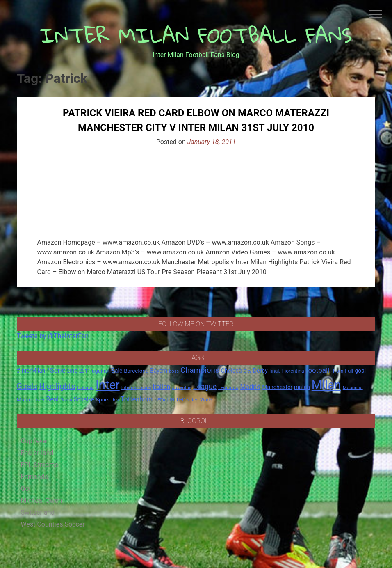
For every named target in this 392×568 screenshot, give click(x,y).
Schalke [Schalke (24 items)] (84, 399)
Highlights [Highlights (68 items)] (57, 386)
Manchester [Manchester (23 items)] (277, 387)
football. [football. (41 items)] (319, 370)
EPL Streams (40, 465)
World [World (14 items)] (206, 400)
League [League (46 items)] (205, 387)
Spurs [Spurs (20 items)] (103, 400)
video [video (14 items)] (193, 400)
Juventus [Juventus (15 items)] (182, 387)
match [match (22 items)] (302, 387)
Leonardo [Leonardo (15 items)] (228, 387)
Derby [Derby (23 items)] (260, 371)
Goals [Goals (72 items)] (27, 386)
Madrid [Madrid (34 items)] (250, 387)
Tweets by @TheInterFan (53, 336)
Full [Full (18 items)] (349, 371)
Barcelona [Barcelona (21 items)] (136, 371)
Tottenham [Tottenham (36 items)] (137, 399)
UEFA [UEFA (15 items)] (160, 400)
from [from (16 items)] (338, 371)
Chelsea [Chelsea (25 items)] (231, 371)
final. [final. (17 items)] (275, 371)
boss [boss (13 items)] (174, 371)
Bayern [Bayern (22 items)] (159, 371)
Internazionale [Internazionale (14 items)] (136, 387)
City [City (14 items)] (248, 371)
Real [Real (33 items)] (52, 399)
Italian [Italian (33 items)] (161, 387)
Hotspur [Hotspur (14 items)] (85, 387)
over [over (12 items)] (40, 400)
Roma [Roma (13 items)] (66, 400)
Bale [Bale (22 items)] (117, 371)
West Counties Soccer (53, 524)
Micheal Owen (41, 500)
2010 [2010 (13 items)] (72, 371)
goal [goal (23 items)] (360, 371)
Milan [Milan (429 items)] (326, 385)
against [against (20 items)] (101, 371)
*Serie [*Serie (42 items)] (56, 370)
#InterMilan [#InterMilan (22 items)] (31, 371)
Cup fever (35, 441)
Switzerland (38, 512)
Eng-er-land (37, 453)
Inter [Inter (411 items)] (108, 385)
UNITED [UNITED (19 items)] (177, 400)
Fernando (35, 477)
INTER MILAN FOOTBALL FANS (196, 35)
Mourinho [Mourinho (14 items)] (353, 387)
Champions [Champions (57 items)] (200, 370)
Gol (26, 489)
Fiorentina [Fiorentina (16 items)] (293, 371)
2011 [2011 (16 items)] (85, 371)
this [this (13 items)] (115, 400)
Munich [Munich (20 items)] (26, 400)
